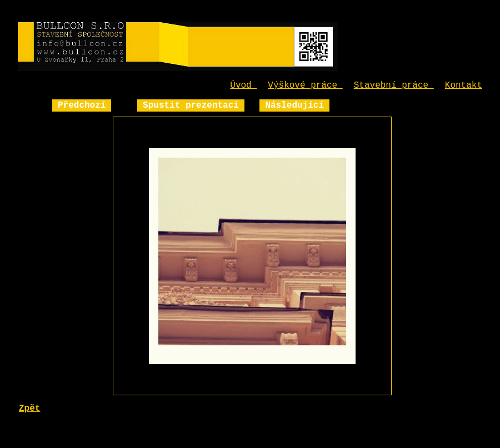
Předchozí (82, 105)
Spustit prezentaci (191, 105)
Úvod (243, 85)
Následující (294, 105)
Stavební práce (394, 85)
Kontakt (464, 85)
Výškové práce (305, 85)
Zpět (29, 409)
